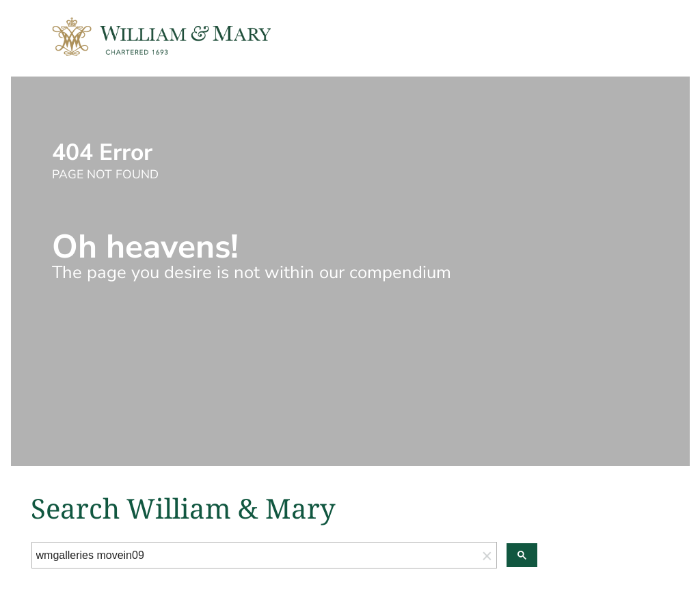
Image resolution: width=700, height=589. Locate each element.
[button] (487, 555)
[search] (255, 556)
